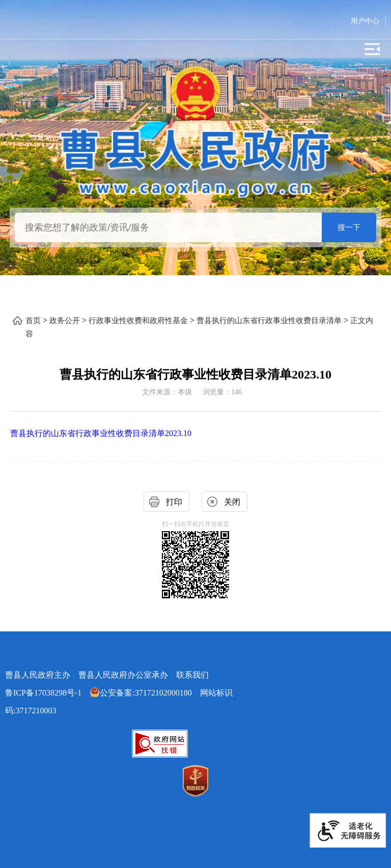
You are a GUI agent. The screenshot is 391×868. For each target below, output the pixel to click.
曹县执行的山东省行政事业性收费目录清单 (269, 321)
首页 (33, 321)
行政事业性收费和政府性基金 (138, 321)
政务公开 (65, 321)
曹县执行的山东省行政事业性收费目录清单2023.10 (101, 433)
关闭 (232, 502)
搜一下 (349, 227)
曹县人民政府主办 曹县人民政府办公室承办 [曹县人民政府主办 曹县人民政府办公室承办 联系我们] (107, 675)
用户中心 (365, 21)
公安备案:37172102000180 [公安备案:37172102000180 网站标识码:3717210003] (141, 693)
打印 (174, 502)
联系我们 (192, 675)
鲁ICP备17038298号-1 (43, 693)
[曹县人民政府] (195, 161)
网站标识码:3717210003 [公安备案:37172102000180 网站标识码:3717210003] (119, 702)
